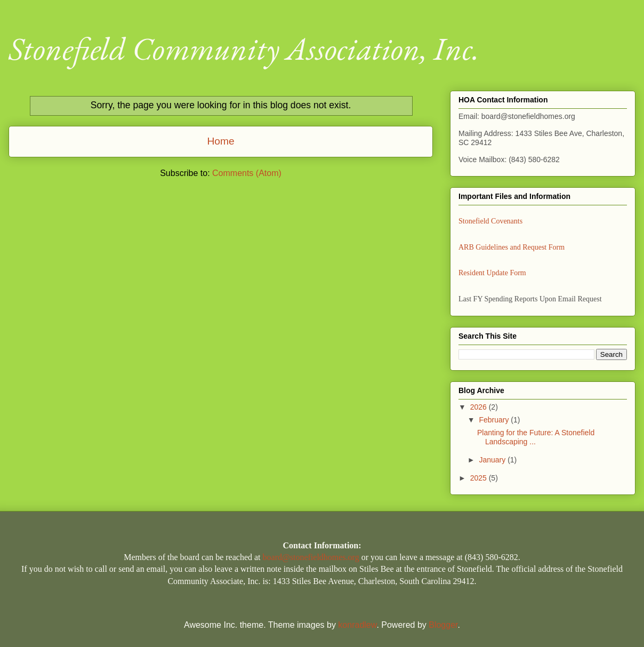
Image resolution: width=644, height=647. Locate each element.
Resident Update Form (492, 273)
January (493, 460)
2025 (480, 478)
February (495, 420)
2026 (480, 407)
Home (220, 141)
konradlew (357, 625)
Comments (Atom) (247, 173)
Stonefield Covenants (490, 221)
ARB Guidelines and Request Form (512, 247)
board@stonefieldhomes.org (311, 557)
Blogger (443, 625)
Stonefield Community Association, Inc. (244, 49)
